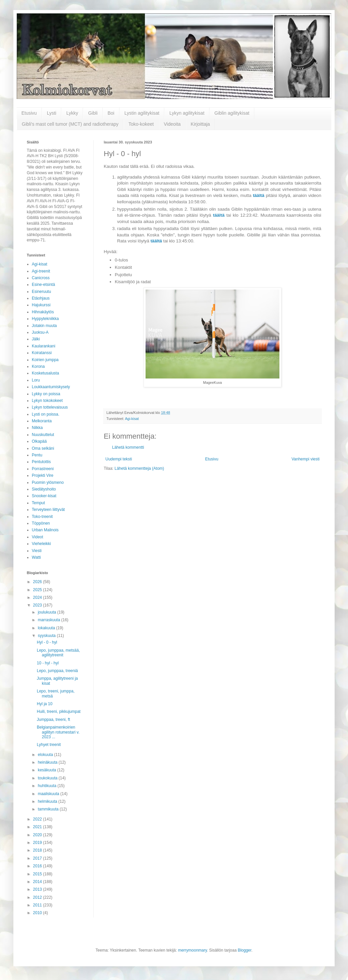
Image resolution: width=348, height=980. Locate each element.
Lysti (52, 113)
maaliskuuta (49, 794)
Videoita (172, 124)
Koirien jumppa (45, 360)
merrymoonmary (192, 950)
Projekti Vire (42, 475)
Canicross (41, 278)
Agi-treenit (41, 271)
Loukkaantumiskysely (51, 387)
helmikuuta (48, 801)
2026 (38, 582)
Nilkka (37, 428)
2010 (38, 913)
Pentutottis (41, 462)
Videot (37, 537)
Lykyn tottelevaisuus (50, 407)
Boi (111, 113)
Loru (36, 380)
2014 (38, 882)
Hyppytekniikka (45, 319)
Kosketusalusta (45, 373)
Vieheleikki (41, 544)
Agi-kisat (132, 419)
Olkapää (39, 441)
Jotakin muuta (44, 326)
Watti (36, 557)
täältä (259, 195)
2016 (38, 866)
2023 (38, 605)
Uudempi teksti (119, 459)
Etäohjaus (41, 298)
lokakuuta (47, 628)
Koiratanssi (42, 353)
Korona (38, 366)
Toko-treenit (42, 517)
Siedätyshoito (44, 489)
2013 (38, 889)
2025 (38, 590)
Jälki (36, 339)
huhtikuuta (48, 786)
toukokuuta (48, 778)
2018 (38, 850)
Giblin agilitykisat (232, 113)
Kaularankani (43, 346)
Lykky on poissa (46, 394)
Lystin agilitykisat (142, 113)
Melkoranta (42, 421)
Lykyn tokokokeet (47, 401)
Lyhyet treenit (49, 745)
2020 (38, 835)
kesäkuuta (48, 770)
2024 (38, 597)
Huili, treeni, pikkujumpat (59, 712)
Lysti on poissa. (46, 414)
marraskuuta (50, 620)
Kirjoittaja (200, 124)
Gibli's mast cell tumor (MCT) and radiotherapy (70, 124)
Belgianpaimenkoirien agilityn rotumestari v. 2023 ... (58, 732)
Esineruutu (41, 292)
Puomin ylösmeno (48, 482)
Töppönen (41, 523)
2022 (38, 819)
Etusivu (29, 113)
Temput (38, 503)
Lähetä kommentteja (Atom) (139, 468)
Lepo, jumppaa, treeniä (57, 671)
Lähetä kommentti (128, 447)
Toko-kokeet (141, 124)
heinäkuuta (48, 762)
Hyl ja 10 (45, 704)
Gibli (93, 113)
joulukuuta (48, 612)
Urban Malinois (45, 530)
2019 (38, 843)
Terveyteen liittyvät (48, 510)
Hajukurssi (41, 305)
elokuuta (46, 755)
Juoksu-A (40, 332)
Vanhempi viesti (306, 459)
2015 (38, 874)
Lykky (72, 113)
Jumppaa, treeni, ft (53, 720)
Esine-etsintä (43, 285)
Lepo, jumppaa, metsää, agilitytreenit (58, 653)
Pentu (37, 455)
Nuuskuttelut (43, 435)
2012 (38, 897)
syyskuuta (47, 636)
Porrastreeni (43, 469)
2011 (38, 905)
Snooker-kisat (44, 496)
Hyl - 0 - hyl (47, 642)
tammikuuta (49, 809)
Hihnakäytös (43, 312)
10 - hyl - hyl (48, 663)
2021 (38, 827)
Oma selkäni (43, 448)
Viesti (37, 551)
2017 (38, 858)
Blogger (244, 950)
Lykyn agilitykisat (187, 113)
